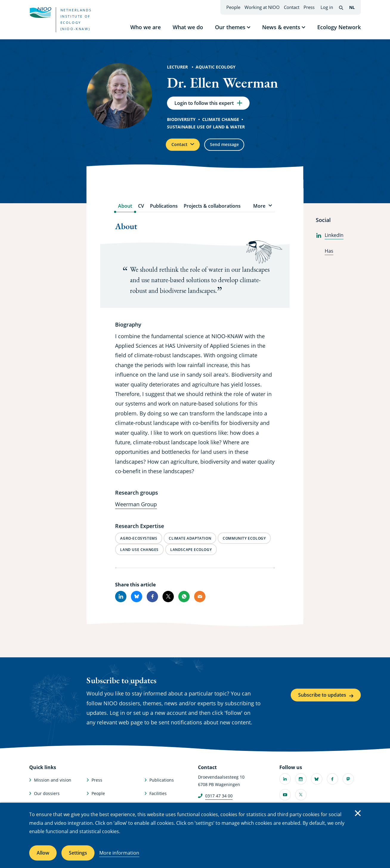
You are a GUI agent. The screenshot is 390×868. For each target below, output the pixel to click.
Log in (327, 7)
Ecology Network (339, 27)
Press (309, 7)
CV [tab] (141, 211)
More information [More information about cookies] (119, 853)
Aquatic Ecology (216, 67)
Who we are (146, 27)
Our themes (230, 27)
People (233, 7)
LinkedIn (330, 240)
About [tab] (125, 211)
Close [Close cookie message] (358, 813)
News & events (281, 27)
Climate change (221, 121)
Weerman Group (136, 509)
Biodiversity (181, 121)
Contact (292, 7)
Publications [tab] (164, 211)
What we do (188, 27)
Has (325, 255)
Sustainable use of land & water (206, 129)
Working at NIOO (262, 7)
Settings (78, 853)
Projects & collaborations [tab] (212, 211)
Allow (43, 853)
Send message (234, 148)
